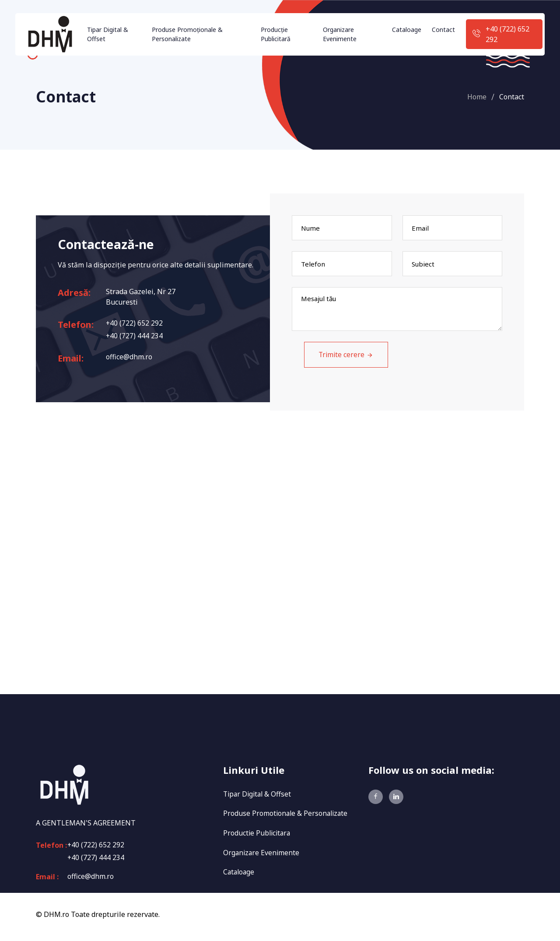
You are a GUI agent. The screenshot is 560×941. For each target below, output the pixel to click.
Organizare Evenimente (340, 34)
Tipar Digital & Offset (108, 34)
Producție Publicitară (276, 34)
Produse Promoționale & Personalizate (187, 34)
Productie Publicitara (258, 836)
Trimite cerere (336, 358)
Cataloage (407, 30)
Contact (443, 30)
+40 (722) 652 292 (507, 34)
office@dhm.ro (129, 358)
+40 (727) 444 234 (135, 336)
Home (477, 97)
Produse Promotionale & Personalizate (287, 817)
